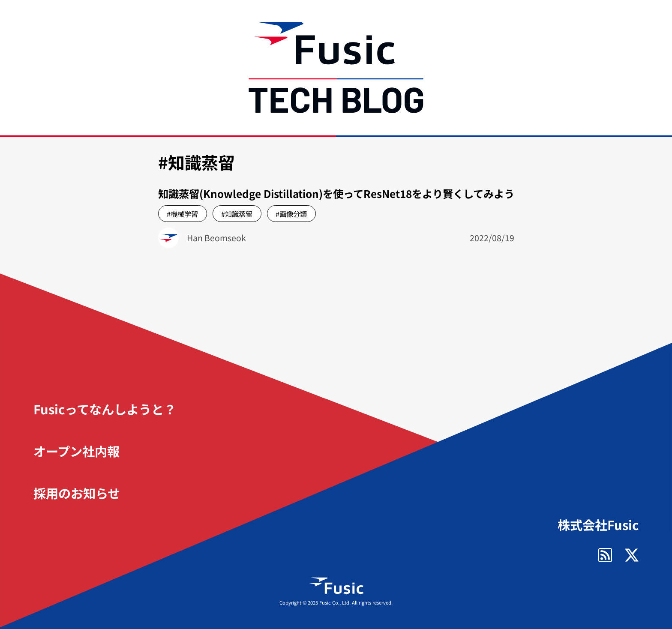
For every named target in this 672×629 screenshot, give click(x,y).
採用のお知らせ (77, 493)
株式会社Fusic (598, 525)
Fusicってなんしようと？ (105, 409)
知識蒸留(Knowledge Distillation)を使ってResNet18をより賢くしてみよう (336, 193)
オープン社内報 (76, 451)
